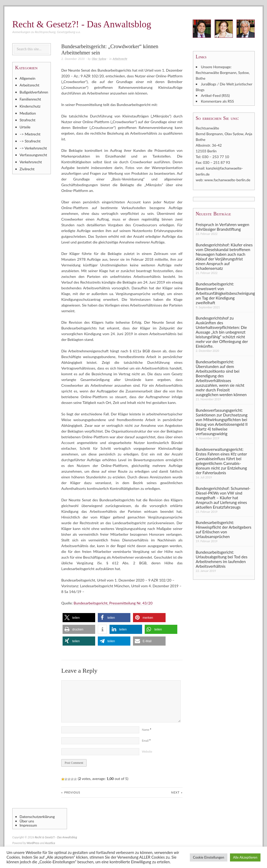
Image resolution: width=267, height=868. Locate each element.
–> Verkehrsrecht (33, 148)
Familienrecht (30, 99)
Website (147, 751)
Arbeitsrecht (120, 59)
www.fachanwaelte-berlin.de (227, 180)
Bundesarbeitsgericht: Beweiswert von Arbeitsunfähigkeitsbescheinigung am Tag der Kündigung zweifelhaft (224, 293)
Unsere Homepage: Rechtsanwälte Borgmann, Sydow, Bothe (223, 73)
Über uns (27, 821)
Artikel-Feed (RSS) (216, 95)
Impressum (28, 825)
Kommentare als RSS (217, 101)
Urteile (25, 127)
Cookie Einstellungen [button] (209, 857)
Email (146, 741)
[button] (79, 618)
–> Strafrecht (30, 141)
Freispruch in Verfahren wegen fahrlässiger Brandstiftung (223, 227)
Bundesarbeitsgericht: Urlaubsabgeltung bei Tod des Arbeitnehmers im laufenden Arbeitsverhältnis (222, 559)
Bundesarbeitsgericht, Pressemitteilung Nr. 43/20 (113, 603)
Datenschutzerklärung (37, 817)
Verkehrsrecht (31, 162)
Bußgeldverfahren (34, 92)
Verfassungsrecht (33, 155)
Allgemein (28, 78)
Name (147, 730)
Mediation (28, 113)
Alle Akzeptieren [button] (245, 857)
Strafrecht (28, 120)
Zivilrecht (27, 169)
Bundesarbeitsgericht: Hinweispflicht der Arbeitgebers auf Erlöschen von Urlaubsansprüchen (224, 529)
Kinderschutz (30, 106)
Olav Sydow (99, 59)
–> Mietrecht (30, 134)
